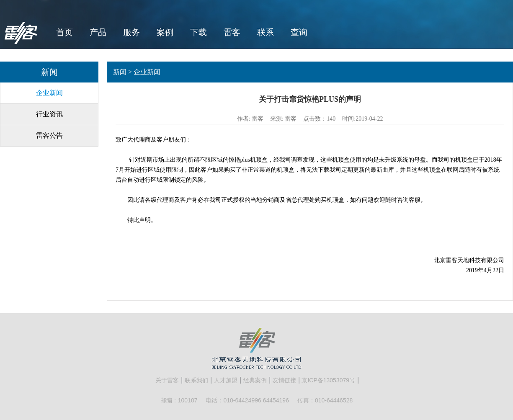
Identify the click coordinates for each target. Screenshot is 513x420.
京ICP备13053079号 (328, 380)
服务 (131, 32)
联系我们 (196, 380)
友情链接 (284, 380)
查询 (299, 32)
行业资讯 (49, 114)
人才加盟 (226, 380)
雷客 (232, 32)
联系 (266, 32)
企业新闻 (49, 93)
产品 (98, 32)
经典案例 (255, 380)
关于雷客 (167, 380)
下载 (198, 32)
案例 (165, 32)
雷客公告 (49, 135)
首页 (64, 32)
